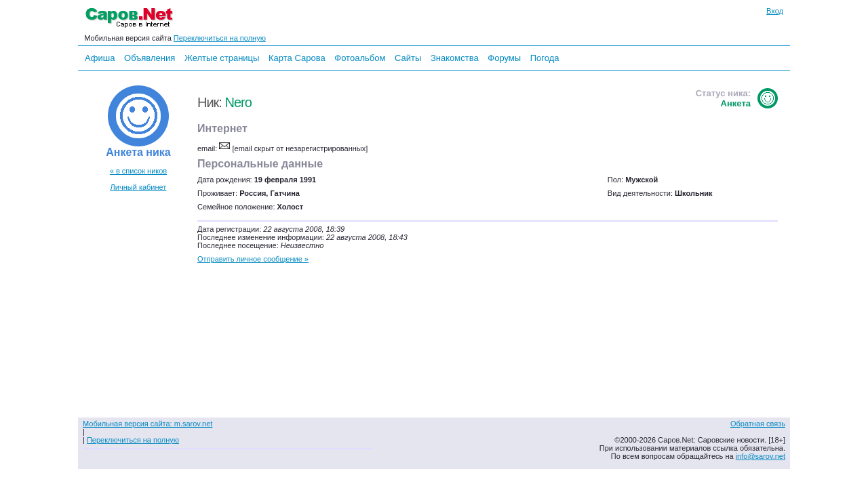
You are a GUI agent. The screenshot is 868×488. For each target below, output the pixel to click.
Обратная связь (758, 424)
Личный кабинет (139, 187)
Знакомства (455, 58)
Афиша (100, 58)
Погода (545, 58)
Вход (775, 11)
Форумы (504, 58)
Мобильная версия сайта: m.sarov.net (147, 424)
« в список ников (138, 171)
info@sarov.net (761, 456)
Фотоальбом (360, 58)
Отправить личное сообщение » (253, 259)
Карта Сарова (297, 58)
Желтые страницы (222, 58)
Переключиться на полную (220, 38)
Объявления (150, 58)
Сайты (408, 58)
